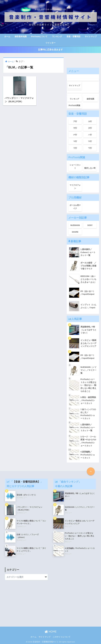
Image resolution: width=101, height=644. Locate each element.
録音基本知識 (21, 36)
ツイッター (51, 43)
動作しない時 (90, 168)
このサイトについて (62, 636)
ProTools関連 (74, 105)
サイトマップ (91, 36)
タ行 (90, 127)
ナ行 (75, 134)
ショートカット (75, 166)
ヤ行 (90, 141)
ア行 (75, 121)
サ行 (75, 127)
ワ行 (90, 147)
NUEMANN (75, 225)
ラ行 (75, 147)
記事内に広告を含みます (51, 50)
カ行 (90, 121)
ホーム (7, 36)
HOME (51, 631)
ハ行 (90, 134)
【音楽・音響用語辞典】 (26, 481)
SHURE (75, 231)
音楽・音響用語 (73, 36)
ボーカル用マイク (75, 206)
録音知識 (90, 98)
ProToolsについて (39, 36)
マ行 (75, 141)
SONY (90, 225)
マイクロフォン (75, 186)
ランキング (57, 36)
